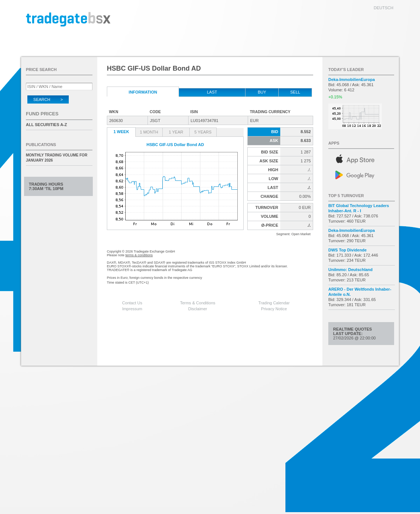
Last (212, 92)
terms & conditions (139, 255)
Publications (41, 145)
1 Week (121, 132)
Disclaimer (198, 309)
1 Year (176, 132)
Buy (262, 92)
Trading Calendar (274, 303)
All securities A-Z (46, 125)
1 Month (149, 132)
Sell (295, 92)
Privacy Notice (274, 309)
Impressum (132, 309)
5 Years (203, 132)
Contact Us (132, 303)
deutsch (384, 8)
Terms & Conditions (198, 303)
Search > (48, 99)
